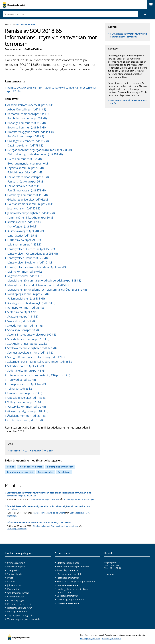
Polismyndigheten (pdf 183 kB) (26, 299)
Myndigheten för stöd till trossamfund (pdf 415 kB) (38, 285)
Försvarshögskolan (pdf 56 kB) (26, 182)
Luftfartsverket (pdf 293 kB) (24, 240)
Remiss (11, 467)
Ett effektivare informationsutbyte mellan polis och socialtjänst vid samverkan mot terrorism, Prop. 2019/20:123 (49, 494)
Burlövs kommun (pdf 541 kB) (26, 136)
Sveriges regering (16, 563)
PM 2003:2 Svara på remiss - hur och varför (129, 102)
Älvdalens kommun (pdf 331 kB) (27, 416)
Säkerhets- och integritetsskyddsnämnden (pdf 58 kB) (40, 362)
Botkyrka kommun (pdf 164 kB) (26, 127)
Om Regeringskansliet (18, 593)
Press (10, 578)
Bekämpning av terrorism (60, 467)
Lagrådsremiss (40, 513)
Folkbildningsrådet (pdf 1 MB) (25, 172)
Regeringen (89, 499)
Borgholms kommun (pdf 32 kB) (27, 118)
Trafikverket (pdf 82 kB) (22, 380)
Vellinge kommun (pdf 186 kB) (26, 402)
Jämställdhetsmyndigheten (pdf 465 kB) (31, 213)
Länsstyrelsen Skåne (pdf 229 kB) (27, 258)
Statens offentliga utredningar (65, 526)
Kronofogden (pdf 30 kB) (22, 226)
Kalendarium (14, 589)
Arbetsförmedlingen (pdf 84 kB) (27, 109)
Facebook (15, 451)
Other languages (16, 600)
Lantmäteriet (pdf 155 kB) (23, 236)
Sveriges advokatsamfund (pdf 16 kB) (30, 353)
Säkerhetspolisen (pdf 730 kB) (26, 366)
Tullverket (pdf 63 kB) (20, 389)
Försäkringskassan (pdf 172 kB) (26, 190)
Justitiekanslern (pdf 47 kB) (24, 208)
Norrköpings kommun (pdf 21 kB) (28, 294)
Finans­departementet (68, 570)
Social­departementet (68, 596)
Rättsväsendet (45, 472)
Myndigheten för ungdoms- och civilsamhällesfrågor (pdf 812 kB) (47, 290)
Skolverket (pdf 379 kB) (21, 321)
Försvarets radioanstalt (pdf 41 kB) (28, 177)
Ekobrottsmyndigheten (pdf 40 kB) (28, 164)
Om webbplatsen (16, 597)
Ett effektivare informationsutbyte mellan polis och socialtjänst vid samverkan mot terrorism (49, 508)
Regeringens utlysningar (20, 608)
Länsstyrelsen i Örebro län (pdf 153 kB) (31, 249)
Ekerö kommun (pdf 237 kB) (25, 159)
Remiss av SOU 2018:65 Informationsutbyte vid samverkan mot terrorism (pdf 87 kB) (52, 89)
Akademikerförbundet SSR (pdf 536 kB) (31, 105)
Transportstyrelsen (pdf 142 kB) (27, 384)
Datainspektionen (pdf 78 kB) (25, 145)
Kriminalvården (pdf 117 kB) (24, 222)
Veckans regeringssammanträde (24, 619)
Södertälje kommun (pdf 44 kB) (26, 371)
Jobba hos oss (14, 585)
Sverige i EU (13, 570)
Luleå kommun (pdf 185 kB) (24, 244)
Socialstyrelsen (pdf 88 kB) (23, 330)
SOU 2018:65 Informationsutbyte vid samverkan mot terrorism (129, 35)
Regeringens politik (17, 567)
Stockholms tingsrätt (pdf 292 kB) (28, 344)
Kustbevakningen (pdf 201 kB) (26, 231)
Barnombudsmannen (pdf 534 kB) (28, 114)
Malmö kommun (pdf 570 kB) (25, 272)
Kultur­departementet (68, 585)
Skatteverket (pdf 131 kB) (23, 317)
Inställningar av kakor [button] (111, 638)
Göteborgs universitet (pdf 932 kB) (28, 200)
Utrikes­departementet (68, 603)
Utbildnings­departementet (70, 600)
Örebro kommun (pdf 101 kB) (25, 420)
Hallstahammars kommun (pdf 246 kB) (31, 204)
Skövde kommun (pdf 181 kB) (25, 326)
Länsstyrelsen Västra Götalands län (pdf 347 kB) (37, 267)
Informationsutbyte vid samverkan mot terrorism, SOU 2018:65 (39, 522)
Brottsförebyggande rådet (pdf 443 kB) (31, 132)
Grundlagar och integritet (20, 472)
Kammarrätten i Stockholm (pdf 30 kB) (31, 218)
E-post (50, 451)
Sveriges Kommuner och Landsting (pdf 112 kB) (36, 357)
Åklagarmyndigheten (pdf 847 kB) (28, 411)
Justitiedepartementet (26, 24)
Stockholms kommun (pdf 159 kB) (28, 339)
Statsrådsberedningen (68, 563)
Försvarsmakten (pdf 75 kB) (24, 186)
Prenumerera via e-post (19, 604)
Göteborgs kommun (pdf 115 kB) (27, 195)
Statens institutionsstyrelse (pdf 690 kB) (32, 335)
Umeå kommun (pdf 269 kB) (25, 393)
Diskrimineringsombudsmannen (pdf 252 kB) (35, 154)
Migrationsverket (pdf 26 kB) (25, 276)
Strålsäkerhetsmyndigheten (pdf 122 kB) (32, 348)
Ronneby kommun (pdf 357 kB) (26, 308)
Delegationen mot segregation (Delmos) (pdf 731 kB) (40, 150)
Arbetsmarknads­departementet (73, 567)
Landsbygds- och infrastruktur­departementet (73, 591)
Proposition (36, 499)
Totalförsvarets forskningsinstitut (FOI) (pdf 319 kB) (39, 375)
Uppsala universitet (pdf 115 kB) (27, 398)
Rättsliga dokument (50, 499)
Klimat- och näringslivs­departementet (76, 582)
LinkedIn (37, 451)
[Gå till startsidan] (14, 5)
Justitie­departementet (68, 578)
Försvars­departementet (69, 574)
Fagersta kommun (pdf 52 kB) (26, 168)
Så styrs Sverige (15, 574)
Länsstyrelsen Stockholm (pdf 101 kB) (30, 262)
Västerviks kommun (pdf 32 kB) (27, 407)
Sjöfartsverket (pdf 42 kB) (23, 312)
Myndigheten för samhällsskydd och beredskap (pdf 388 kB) (44, 281)
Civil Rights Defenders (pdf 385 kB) (28, 141)
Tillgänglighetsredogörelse (21, 615)
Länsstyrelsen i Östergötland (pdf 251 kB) (33, 254)
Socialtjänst (64, 472)
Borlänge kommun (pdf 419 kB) (26, 123)
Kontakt (11, 582)
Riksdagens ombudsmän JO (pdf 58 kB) (31, 303)
